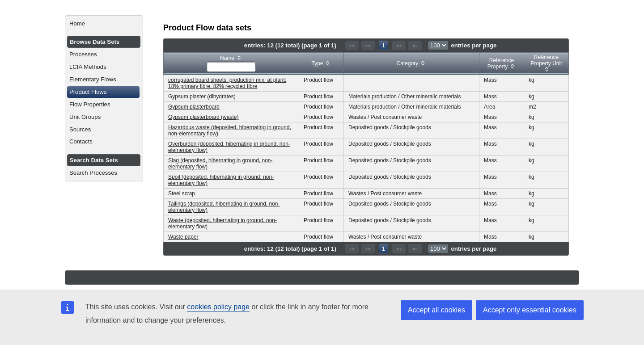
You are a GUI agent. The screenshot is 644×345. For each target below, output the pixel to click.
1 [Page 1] (383, 45)
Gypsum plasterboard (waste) (203, 117)
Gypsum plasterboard (194, 107)
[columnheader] (231, 64)
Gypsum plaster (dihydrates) (202, 97)
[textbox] (231, 67)
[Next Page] (399, 45)
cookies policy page (218, 307)
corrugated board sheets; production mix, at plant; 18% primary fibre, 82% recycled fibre (227, 83)
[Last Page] (415, 45)
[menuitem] (104, 24)
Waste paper (183, 237)
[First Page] (352, 45)
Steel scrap (182, 194)
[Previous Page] (368, 45)
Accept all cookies (436, 310)
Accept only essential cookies (530, 310)
